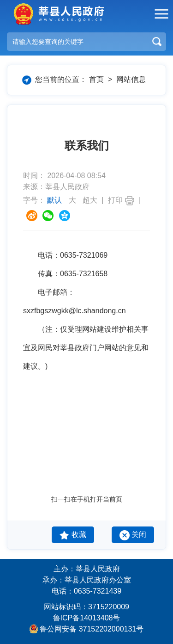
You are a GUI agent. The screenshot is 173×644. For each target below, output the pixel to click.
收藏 (72, 535)
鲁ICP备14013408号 (87, 618)
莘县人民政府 (58, 14)
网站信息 (131, 79)
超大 (90, 200)
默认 (55, 200)
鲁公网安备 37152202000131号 (92, 629)
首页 (96, 79)
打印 (121, 200)
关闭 (133, 535)
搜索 (157, 42)
